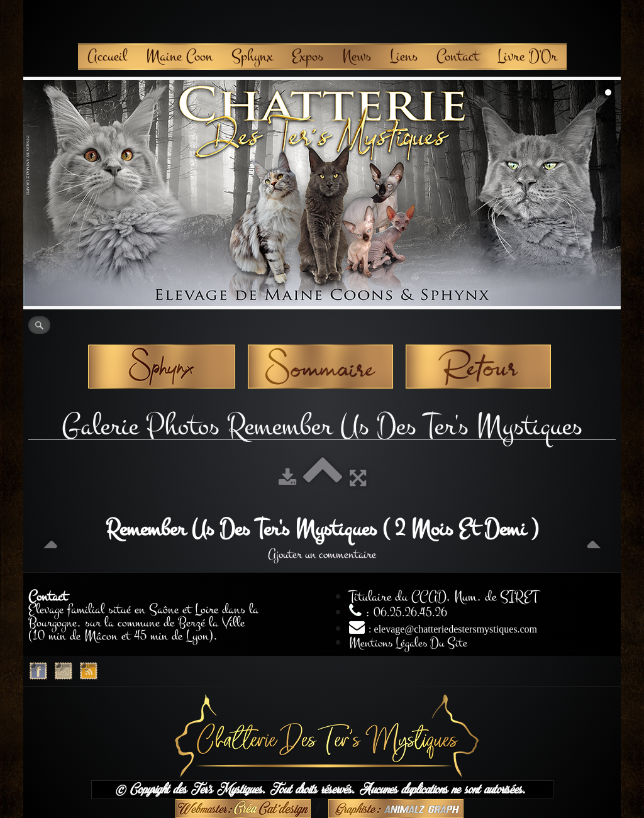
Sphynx (252, 56)
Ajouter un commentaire (322, 554)
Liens (404, 56)
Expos (308, 56)
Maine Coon (179, 56)
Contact (458, 56)
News (357, 56)
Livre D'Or (527, 56)
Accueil (107, 56)
